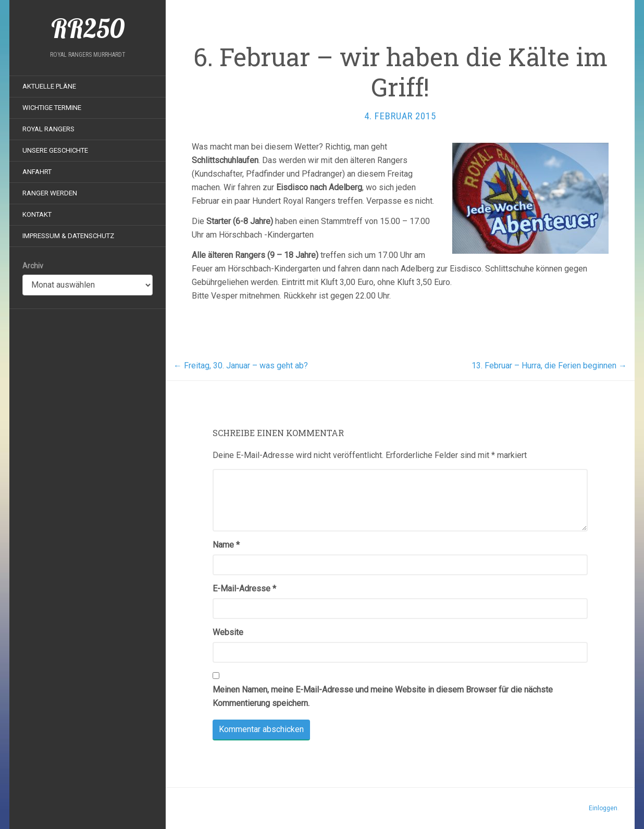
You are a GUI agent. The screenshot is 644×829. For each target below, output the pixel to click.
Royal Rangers (48, 129)
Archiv (33, 266)
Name (226, 545)
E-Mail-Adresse (244, 589)
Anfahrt (37, 172)
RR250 (88, 29)
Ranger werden (50, 193)
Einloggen (603, 808)
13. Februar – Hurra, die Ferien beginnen (549, 366)
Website (228, 632)
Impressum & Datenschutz (68, 236)
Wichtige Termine (52, 108)
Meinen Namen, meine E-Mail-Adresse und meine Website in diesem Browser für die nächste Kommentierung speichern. (383, 696)
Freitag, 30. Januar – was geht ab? (241, 366)
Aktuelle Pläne (49, 86)
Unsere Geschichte (55, 150)
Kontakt (37, 214)
